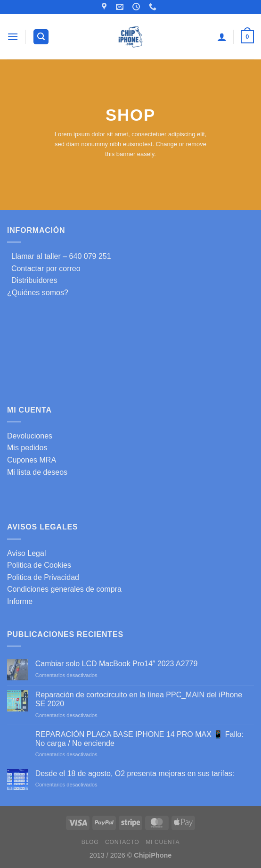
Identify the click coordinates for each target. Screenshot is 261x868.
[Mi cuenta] (222, 37)
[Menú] (13, 37)
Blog (90, 842)
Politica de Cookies (39, 565)
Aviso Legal (26, 553)
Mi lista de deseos (37, 472)
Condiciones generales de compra (64, 589)
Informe (20, 601)
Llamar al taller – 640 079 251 (59, 256)
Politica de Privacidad (43, 577)
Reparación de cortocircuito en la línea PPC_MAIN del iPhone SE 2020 (139, 699)
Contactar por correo (44, 269)
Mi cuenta (163, 842)
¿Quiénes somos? (38, 293)
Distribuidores (32, 280)
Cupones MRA (32, 460)
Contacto (122, 842)
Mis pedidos (27, 448)
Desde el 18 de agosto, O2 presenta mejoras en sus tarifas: (135, 773)
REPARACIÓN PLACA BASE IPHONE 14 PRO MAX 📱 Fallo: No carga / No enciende (139, 739)
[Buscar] (41, 37)
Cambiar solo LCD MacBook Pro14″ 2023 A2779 (117, 664)
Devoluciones (30, 436)
